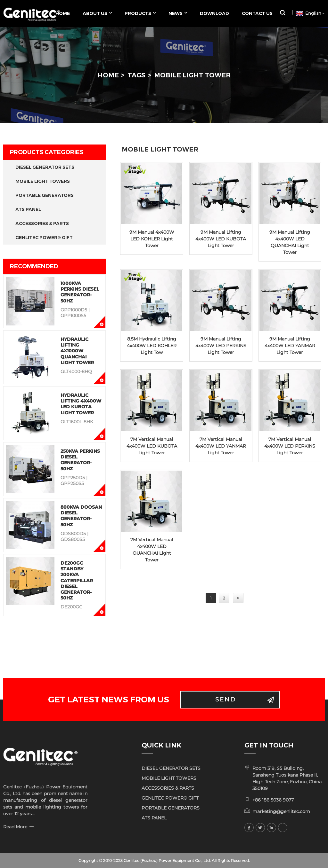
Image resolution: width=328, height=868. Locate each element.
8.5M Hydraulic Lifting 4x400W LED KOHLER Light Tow (152, 346)
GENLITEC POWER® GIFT (44, 238)
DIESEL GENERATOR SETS (45, 167)
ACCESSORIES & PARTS (42, 223)
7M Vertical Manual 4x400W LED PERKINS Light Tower (290, 446)
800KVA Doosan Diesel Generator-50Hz (81, 516)
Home (108, 75)
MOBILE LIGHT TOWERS (43, 181)
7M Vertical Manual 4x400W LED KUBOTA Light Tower (152, 446)
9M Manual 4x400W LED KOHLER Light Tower (152, 239)
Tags (136, 75)
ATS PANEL (28, 209)
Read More (15, 827)
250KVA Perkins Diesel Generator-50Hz (80, 460)
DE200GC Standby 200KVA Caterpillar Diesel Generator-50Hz (77, 580)
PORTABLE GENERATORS (45, 195)
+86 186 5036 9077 (273, 800)
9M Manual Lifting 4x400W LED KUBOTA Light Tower (221, 239)
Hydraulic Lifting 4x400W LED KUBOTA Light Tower (81, 404)
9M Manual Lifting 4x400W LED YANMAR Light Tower (290, 346)
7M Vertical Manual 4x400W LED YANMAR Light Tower (221, 446)
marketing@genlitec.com (281, 811)
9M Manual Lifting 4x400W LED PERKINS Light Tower (221, 346)
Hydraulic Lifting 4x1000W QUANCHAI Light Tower (77, 351)
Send (226, 700)
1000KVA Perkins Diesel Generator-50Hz (80, 292)
